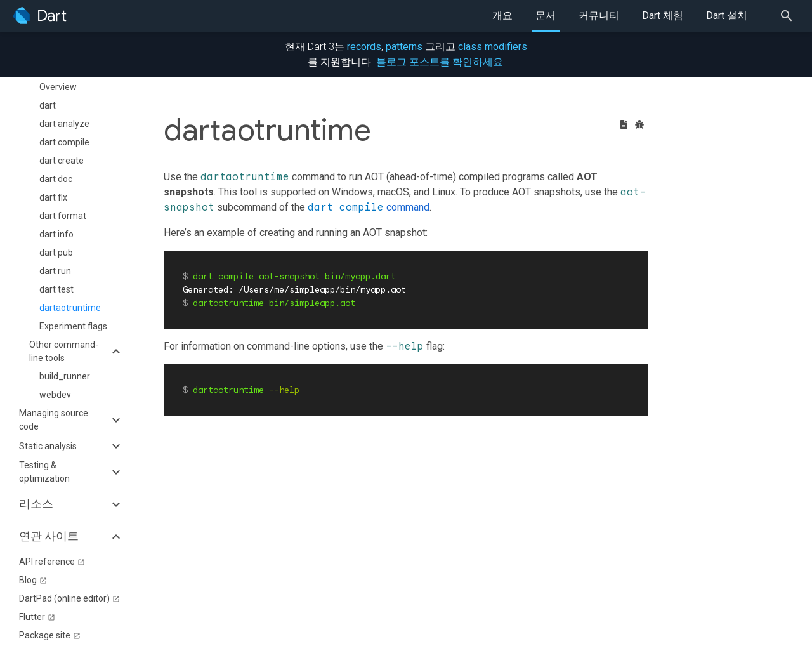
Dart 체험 (663, 16)
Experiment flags (73, 326)
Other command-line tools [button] (64, 351)
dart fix (53, 197)
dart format (63, 216)
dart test (56, 289)
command (369, 207)
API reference (52, 562)
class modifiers (493, 47)
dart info (56, 234)
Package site (50, 635)
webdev (55, 395)
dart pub (56, 253)
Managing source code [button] (54, 420)
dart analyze (64, 124)
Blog (33, 580)
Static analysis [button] (48, 446)
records (364, 47)
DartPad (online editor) (69, 598)
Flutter (37, 617)
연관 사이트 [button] (49, 536)
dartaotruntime (70, 308)
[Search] (790, 16)
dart (48, 105)
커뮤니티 (599, 16)
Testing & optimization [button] (44, 472)
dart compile (64, 142)
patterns (404, 47)
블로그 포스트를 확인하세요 (440, 62)
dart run (55, 271)
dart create (62, 161)
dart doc (56, 179)
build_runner (65, 376)
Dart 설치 (727, 16)
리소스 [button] (36, 504)
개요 (502, 16)
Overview (58, 87)
